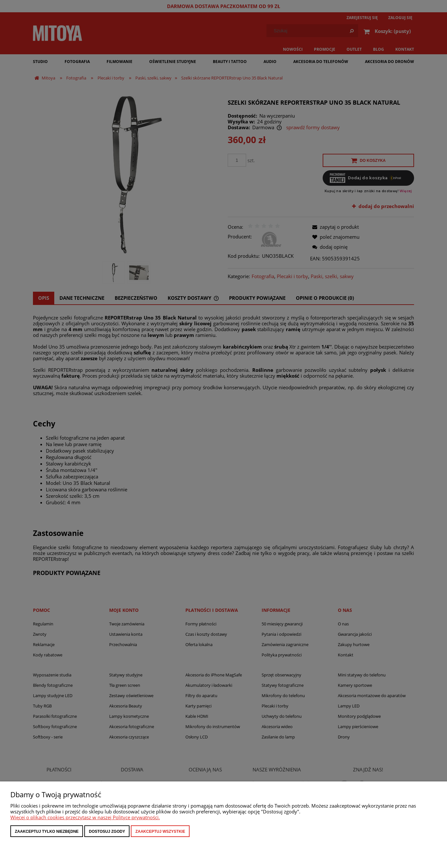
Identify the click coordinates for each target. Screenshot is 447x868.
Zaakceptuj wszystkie (160, 831)
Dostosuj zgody (107, 831)
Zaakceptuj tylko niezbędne (47, 831)
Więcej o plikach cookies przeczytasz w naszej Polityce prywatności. (85, 817)
